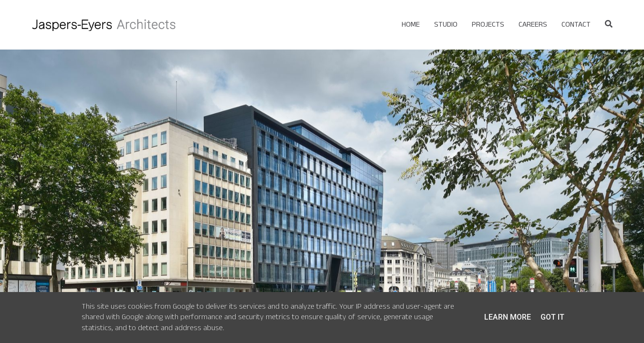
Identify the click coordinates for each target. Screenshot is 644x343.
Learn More (508, 317)
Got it (552, 317)
